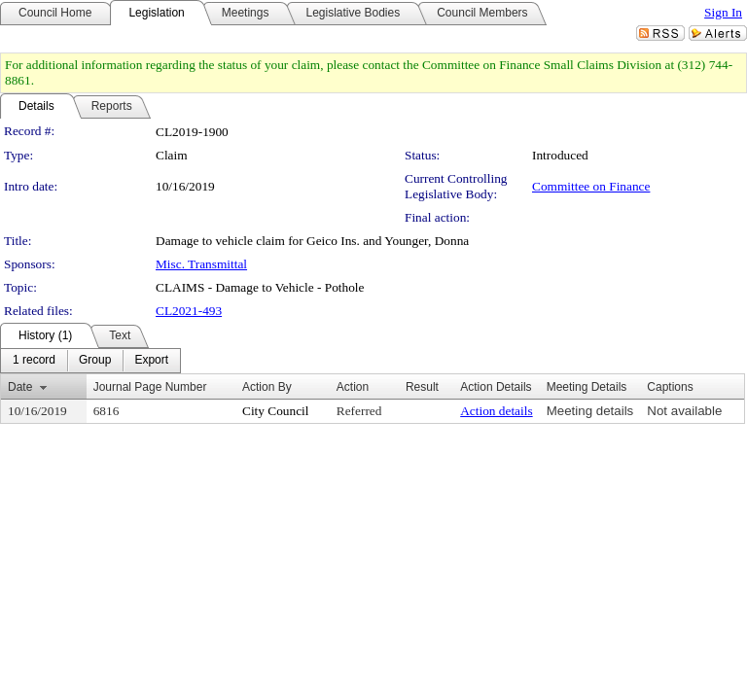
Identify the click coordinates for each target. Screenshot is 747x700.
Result (422, 387)
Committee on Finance (591, 186)
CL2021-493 (189, 311)
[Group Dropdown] (95, 361)
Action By (267, 387)
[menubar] (90, 361)
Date (20, 387)
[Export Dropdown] (151, 361)
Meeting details (590, 411)
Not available (684, 411)
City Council (276, 411)
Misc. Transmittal (201, 264)
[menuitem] (34, 361)
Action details (496, 411)
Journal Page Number (150, 387)
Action (353, 387)
